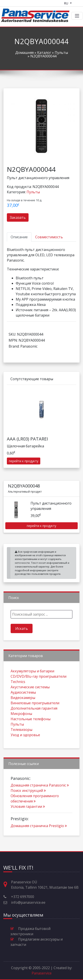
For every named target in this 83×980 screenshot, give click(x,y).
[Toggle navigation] (77, 16)
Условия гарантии (28, 822)
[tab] (19, 237)
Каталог (44, 53)
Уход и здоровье (25, 750)
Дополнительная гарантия (34, 723)
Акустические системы (30, 702)
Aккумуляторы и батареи (32, 686)
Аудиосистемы (23, 707)
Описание (19, 237)
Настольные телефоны (31, 734)
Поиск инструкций (28, 806)
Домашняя (24, 53)
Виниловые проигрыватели (35, 718)
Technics (18, 697)
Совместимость (49, 237)
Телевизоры (21, 745)
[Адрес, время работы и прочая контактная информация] (7, 885)
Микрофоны (21, 729)
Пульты (61, 53)
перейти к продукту (24, 476)
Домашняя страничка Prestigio (39, 841)
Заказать (18, 217)
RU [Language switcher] (67, 3)
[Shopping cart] (78, 3)
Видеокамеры (23, 713)
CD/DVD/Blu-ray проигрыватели (39, 691)
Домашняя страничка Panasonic (40, 800)
